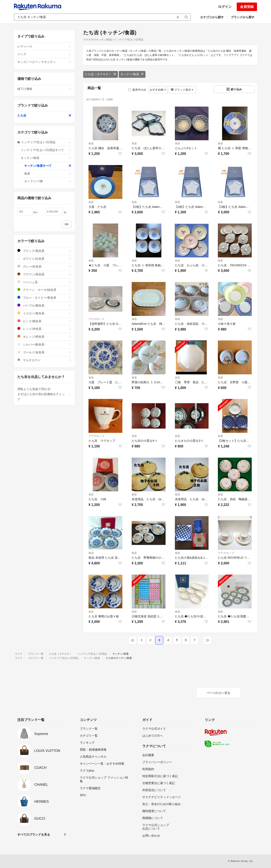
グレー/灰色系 (44, 266)
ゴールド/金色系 (44, 352)
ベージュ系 (44, 282)
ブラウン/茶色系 (44, 274)
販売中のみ (137, 90)
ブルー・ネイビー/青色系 (44, 298)
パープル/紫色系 (44, 305)
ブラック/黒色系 (44, 251)
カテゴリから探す (212, 17)
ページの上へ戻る (218, 693)
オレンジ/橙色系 (44, 337)
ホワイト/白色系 (44, 259)
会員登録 (247, 7)
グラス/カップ (96, 319)
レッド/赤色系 (44, 329)
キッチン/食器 (132, 74)
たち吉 (44, 115)
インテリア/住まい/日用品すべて (46, 150)
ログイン (225, 7)
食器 (91, 143)
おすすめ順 (158, 90)
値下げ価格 (44, 89)
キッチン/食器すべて (48, 166)
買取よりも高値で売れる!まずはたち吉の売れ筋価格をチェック (44, 394)
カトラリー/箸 (48, 181)
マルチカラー (44, 360)
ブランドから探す (243, 17)
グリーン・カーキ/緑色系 (44, 290)
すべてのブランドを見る (34, 835)
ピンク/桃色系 (44, 321)
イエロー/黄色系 (44, 313)
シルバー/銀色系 (44, 344)
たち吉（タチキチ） (101, 74)
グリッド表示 (182, 90)
